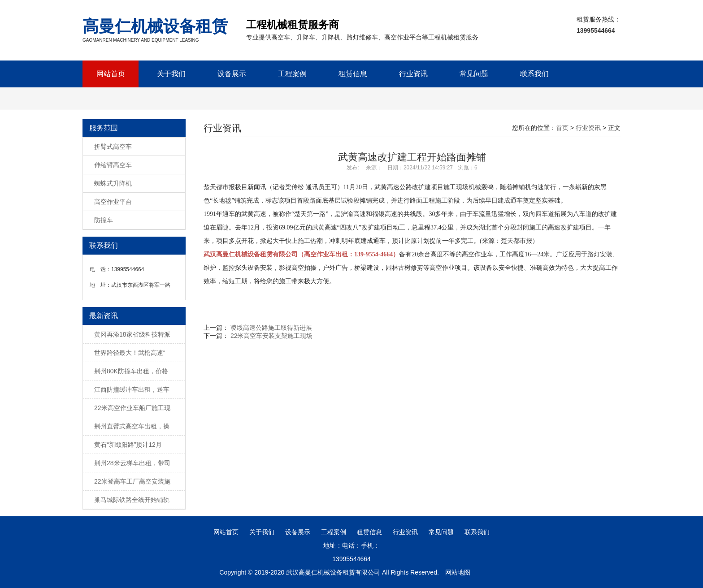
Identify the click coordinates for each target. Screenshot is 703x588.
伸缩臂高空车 (113, 165)
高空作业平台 (113, 202)
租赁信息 (353, 74)
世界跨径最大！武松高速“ (130, 353)
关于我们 (171, 74)
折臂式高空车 (113, 147)
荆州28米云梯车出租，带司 (132, 463)
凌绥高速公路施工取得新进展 (271, 328)
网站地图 (458, 572)
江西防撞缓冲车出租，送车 (132, 389)
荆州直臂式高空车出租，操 (132, 426)
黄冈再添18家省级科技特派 (132, 334)
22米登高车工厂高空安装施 (132, 481)
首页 (562, 128)
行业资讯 (413, 74)
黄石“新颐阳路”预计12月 (128, 445)
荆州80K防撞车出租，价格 (131, 371)
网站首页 (111, 74)
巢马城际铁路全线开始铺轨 (132, 500)
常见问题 (474, 74)
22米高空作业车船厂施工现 (132, 408)
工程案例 (292, 74)
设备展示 (232, 74)
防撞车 (104, 220)
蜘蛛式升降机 (113, 183)
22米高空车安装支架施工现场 (272, 336)
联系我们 (534, 74)
